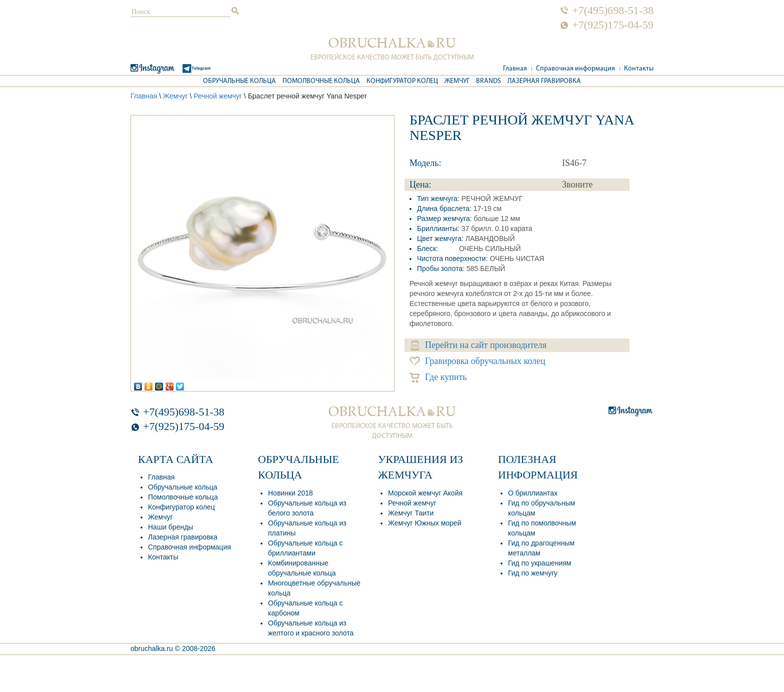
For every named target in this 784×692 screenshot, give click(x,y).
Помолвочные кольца (321, 81)
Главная (515, 69)
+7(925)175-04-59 (613, 25)
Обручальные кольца (239, 81)
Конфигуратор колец (402, 81)
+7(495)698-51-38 (613, 10)
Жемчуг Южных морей (424, 523)
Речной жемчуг (218, 96)
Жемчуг (457, 81)
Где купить (438, 377)
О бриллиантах (533, 493)
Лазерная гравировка (544, 81)
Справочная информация (575, 69)
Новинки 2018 (290, 493)
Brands (488, 81)
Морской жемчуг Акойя (425, 493)
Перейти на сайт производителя (479, 345)
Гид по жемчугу (533, 573)
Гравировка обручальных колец (477, 361)
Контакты (639, 69)
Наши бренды (170, 527)
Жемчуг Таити (411, 513)
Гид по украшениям (539, 563)
